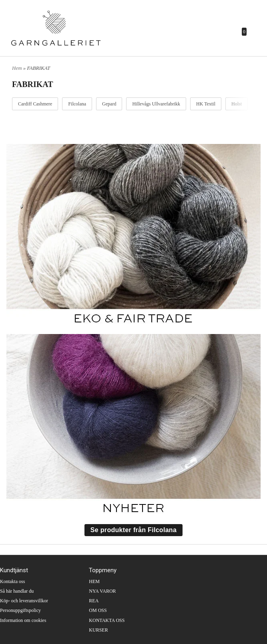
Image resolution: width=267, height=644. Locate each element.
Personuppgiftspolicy (20, 610)
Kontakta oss (12, 581)
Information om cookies (23, 620)
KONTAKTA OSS (107, 620)
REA (94, 601)
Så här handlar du (17, 591)
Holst (237, 104)
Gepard (109, 104)
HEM (94, 581)
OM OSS (98, 610)
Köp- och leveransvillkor (24, 601)
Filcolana (77, 104)
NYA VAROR (102, 591)
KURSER (98, 630)
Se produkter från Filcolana (133, 530)
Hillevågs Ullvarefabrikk (156, 104)
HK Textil (206, 104)
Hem (17, 68)
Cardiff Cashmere (35, 104)
